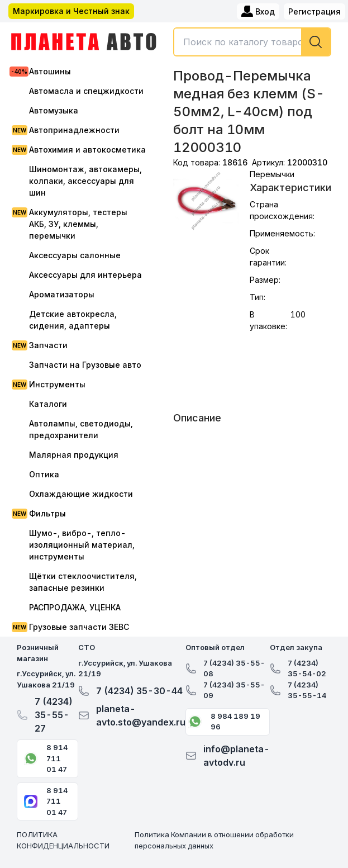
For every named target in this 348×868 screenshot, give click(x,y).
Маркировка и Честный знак (71, 11)
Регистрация (314, 11)
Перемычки (272, 174)
